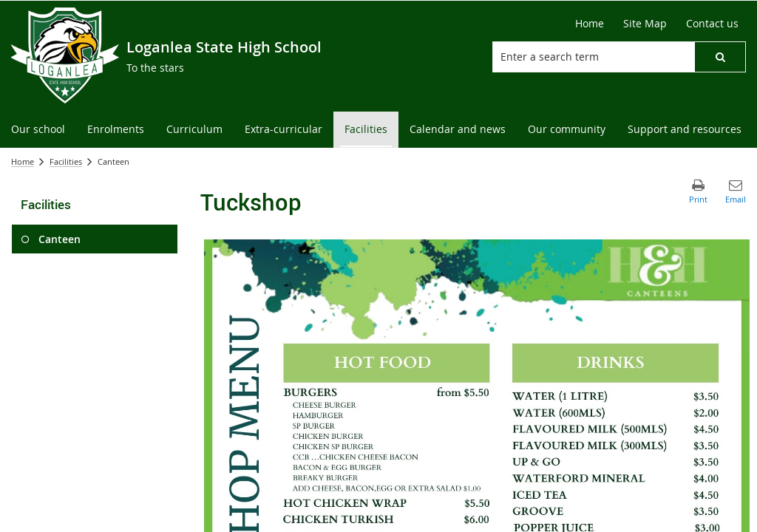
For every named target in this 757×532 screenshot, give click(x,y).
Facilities (66, 161)
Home (23, 161)
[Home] (590, 24)
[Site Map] (645, 24)
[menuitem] (38, 130)
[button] (720, 57)
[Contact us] (712, 24)
